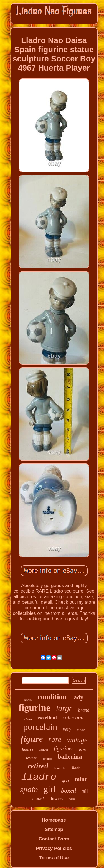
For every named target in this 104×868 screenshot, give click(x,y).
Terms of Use (54, 858)
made (81, 730)
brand (84, 710)
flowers (56, 799)
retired (38, 766)
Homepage (54, 820)
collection (73, 717)
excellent (47, 717)
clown (28, 719)
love (83, 749)
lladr (76, 768)
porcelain (40, 727)
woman (32, 758)
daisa (72, 799)
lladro (39, 777)
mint (81, 779)
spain (29, 789)
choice (48, 759)
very (67, 729)
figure (32, 739)
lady (78, 697)
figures (27, 749)
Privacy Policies (54, 848)
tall (85, 791)
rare (55, 739)
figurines (64, 748)
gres (66, 780)
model (38, 798)
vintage (77, 740)
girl (50, 789)
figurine (35, 708)
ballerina (70, 757)
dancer (43, 749)
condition (52, 697)
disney (28, 699)
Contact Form (54, 839)
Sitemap (54, 829)
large (64, 708)
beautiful (60, 768)
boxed (69, 791)
